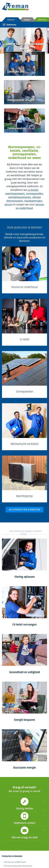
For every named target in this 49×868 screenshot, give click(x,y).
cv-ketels (33, 190)
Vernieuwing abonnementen (18, 866)
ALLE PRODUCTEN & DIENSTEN (24, 510)
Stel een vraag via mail (24, 833)
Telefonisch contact (24, 818)
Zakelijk (27, 20)
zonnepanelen (34, 194)
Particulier (12, 20)
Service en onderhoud (15, 862)
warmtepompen (15, 194)
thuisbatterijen (33, 201)
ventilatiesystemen (20, 197)
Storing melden (24, 804)
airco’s (8, 204)
